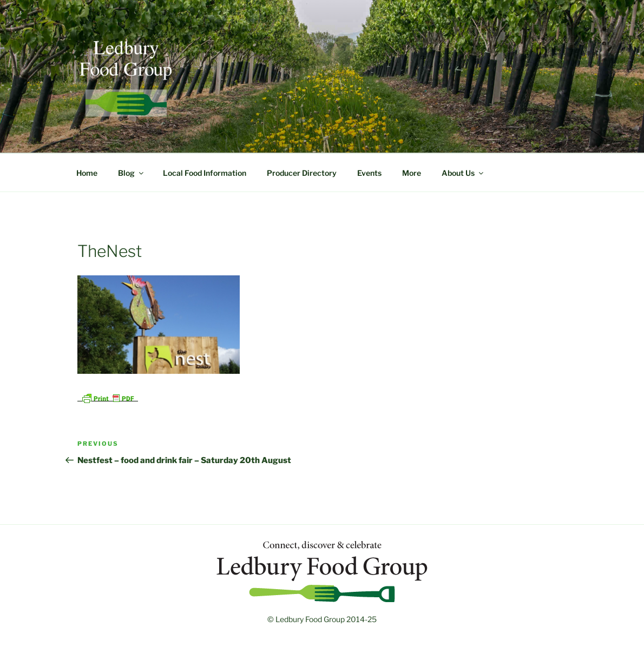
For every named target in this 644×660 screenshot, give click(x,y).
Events (369, 173)
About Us (463, 173)
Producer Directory (302, 173)
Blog (132, 173)
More (412, 173)
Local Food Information (205, 173)
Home (87, 173)
